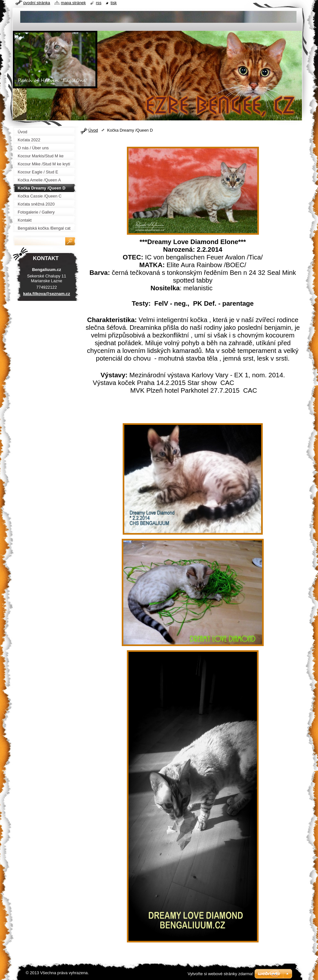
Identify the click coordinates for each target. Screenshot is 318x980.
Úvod (93, 130)
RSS (99, 3)
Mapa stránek (74, 3)
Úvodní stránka (37, 3)
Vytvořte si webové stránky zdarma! (221, 974)
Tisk (114, 3)
